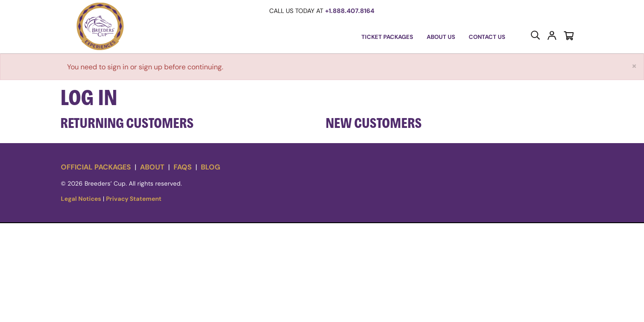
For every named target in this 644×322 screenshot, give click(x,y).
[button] (100, 27)
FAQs (183, 167)
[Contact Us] (487, 37)
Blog (210, 167)
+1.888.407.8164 (350, 11)
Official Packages (96, 167)
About (152, 167)
